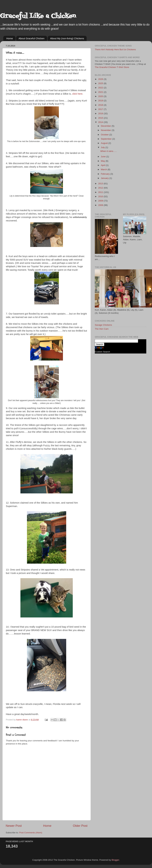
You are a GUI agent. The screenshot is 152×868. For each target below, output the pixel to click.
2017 (101, 109)
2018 (101, 105)
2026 (101, 79)
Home (10, 38)
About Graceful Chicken (32, 38)
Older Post (80, 826)
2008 (101, 205)
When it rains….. (109, 151)
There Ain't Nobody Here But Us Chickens (115, 50)
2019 (101, 101)
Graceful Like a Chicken (38, 16)
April (103, 165)
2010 (101, 196)
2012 (101, 188)
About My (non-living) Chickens (67, 38)
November (106, 130)
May (103, 161)
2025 (101, 83)
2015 (101, 118)
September (107, 139)
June (104, 157)
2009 (101, 201)
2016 (101, 113)
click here (77, 94)
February (106, 174)
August (105, 143)
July (103, 147)
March (104, 169)
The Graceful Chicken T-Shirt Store (112, 67)
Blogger (115, 860)
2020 (101, 96)
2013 (101, 184)
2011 (101, 192)
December (106, 126)
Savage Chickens (103, 325)
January (105, 178)
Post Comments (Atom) (31, 833)
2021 (101, 92)
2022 (101, 88)
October (105, 135)
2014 (101, 122)
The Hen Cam (102, 329)
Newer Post (14, 826)
